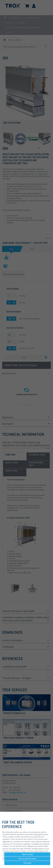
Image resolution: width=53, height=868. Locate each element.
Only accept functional (27, 859)
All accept (27, 863)
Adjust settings (27, 854)
